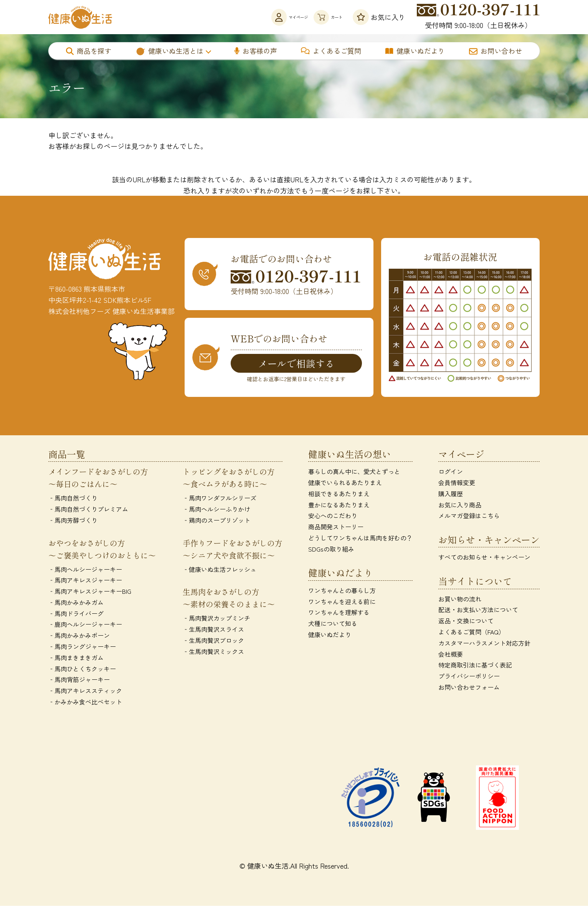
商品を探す (89, 51)
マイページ (257, 17)
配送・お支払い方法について (478, 611)
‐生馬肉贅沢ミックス (213, 653)
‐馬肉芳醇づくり (73, 521)
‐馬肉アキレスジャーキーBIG (90, 593)
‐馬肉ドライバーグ (76, 615)
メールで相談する (296, 363)
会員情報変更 (457, 484)
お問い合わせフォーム (469, 689)
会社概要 (451, 655)
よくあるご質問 (331, 51)
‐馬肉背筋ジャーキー (79, 681)
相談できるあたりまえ (339, 495)
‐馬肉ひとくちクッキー (82, 670)
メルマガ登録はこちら (469, 517)
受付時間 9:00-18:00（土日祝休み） (478, 17)
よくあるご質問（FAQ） (472, 633)
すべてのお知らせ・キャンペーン (484, 558)
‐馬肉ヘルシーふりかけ (216, 510)
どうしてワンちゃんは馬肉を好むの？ (360, 539)
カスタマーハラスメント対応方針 (484, 644)
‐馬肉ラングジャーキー (82, 648)
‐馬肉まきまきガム (76, 659)
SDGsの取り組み (331, 550)
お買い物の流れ (460, 600)
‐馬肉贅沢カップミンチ (216, 620)
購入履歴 (451, 495)
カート (318, 17)
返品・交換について (466, 622)
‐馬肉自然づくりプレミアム (88, 510)
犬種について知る (333, 625)
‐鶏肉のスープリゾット (216, 521)
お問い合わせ (496, 51)
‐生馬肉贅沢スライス (213, 631)
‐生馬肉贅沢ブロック (213, 641)
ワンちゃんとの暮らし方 (342, 591)
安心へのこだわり (333, 517)
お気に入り (379, 17)
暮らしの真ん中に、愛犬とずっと (354, 473)
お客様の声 (256, 51)
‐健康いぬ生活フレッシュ (220, 570)
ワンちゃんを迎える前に (342, 603)
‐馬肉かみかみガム (76, 603)
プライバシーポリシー (469, 677)
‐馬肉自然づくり (73, 499)
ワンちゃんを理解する (339, 614)
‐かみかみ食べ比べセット (85, 703)
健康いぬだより (415, 51)
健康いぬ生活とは (169, 51)
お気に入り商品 (460, 506)
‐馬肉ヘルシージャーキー (85, 570)
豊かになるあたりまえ (339, 506)
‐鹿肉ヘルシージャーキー (85, 626)
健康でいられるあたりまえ (345, 484)
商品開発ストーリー (336, 528)
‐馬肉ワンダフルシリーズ (220, 499)
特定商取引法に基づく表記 (475, 666)
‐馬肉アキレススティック (85, 692)
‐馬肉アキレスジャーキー (85, 582)
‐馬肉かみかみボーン (79, 637)
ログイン (451, 473)
